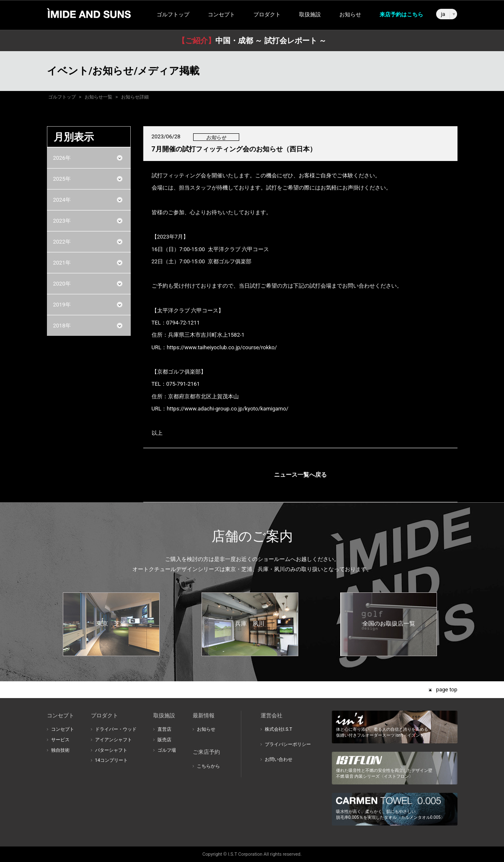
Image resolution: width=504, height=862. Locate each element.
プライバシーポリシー (288, 744)
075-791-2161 (183, 384)
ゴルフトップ (173, 14)
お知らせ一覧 (98, 97)
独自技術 (60, 750)
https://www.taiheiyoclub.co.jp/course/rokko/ (222, 347)
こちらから (208, 766)
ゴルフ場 (167, 750)
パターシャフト (111, 750)
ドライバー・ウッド (116, 729)
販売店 (164, 740)
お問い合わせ (279, 759)
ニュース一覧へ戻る (300, 475)
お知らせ (350, 14)
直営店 (164, 729)
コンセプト (63, 729)
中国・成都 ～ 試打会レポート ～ (252, 40)
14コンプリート (111, 760)
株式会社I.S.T (279, 729)
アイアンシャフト (114, 740)
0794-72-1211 (183, 323)
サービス (60, 740)
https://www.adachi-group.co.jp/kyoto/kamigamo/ (227, 409)
